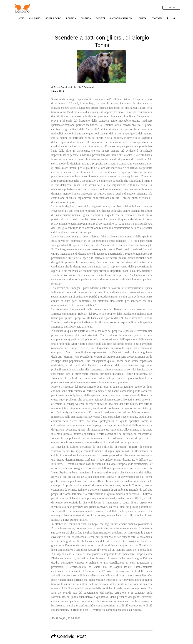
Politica (71, 18)
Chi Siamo (35, 18)
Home (21, 18)
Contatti (157, 18)
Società (101, 18)
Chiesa (143, 18)
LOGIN (171, 8)
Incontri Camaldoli (122, 18)
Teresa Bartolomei (63, 87)
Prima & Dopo (53, 18)
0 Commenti (88, 87)
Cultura (86, 18)
